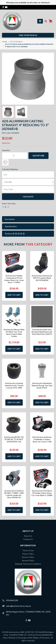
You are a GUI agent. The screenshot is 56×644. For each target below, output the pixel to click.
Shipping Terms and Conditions (28, 564)
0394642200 (12, 600)
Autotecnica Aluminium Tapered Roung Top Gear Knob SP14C (42, 385)
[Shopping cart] (51, 21)
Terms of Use (28, 550)
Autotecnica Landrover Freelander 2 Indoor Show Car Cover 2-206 (42, 439)
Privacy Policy (28, 554)
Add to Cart (14, 295)
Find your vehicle (28, 35)
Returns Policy (28, 557)
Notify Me (38, 156)
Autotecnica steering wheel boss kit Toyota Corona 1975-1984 (14, 385)
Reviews (15, 234)
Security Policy (28, 560)
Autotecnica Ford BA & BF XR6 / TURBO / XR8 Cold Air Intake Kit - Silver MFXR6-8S (14, 494)
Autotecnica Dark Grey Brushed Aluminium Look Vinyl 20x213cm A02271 (42, 332)
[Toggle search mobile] (45, 21)
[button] (5, 162)
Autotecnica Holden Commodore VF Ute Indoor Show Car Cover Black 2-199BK (14, 279)
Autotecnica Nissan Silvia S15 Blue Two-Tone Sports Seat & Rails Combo (14, 333)
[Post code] (28, 189)
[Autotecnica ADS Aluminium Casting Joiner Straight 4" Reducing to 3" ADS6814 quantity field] (15, 156)
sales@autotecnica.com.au (18, 606)
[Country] (28, 182)
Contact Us (28, 539)
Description (10, 219)
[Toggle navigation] (40, 21)
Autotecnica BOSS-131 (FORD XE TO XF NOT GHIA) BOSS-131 (14, 439)
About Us (28, 536)
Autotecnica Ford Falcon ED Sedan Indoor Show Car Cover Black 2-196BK (42, 493)
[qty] (28, 175)
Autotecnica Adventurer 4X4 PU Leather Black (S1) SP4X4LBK (42, 278)
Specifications (11, 226)
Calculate (28, 197)
